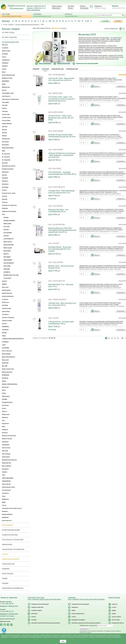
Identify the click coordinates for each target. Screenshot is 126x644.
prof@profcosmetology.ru (7, 616)
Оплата (70, 8)
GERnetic (5, 208)
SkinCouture (6, 457)
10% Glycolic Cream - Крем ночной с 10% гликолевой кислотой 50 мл (62, 79)
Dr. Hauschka (6, 160)
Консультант (56, 8)
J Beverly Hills (7, 308)
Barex (4, 72)
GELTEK (5, 199)
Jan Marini (5, 314)
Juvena (4, 324)
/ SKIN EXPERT (58, 112)
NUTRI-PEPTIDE (9, 245)
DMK (4, 151)
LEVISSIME (5, 348)
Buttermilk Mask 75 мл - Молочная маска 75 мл (61, 285)
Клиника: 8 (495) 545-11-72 (36, 8)
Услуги (74, 617)
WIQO (4, 502)
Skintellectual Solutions (9, 460)
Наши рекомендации (11, 530)
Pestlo (4, 408)
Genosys (5, 202)
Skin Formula (6, 448)
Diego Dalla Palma (8, 148)
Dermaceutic (6, 139)
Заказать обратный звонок (33, 10)
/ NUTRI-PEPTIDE (59, 75)
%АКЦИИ (105, 21)
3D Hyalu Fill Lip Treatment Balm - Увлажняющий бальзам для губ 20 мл (62, 136)
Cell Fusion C (6, 96)
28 (52, 338)
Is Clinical (5, 299)
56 (54, 338)
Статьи (114, 607)
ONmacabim (6, 396)
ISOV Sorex (6, 302)
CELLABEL (5, 102)
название (45, 69)
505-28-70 (7, 604)
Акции (5, 578)
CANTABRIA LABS (8, 93)
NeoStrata (5, 378)
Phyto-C (5, 411)
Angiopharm (6, 60)
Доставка (71, 6)
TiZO (3, 475)
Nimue (4, 381)
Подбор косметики (10, 535)
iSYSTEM (5, 305)
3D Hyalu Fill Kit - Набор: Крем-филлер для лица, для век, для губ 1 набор (61, 118)
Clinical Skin (6, 114)
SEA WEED (7, 257)
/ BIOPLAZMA (57, 93)
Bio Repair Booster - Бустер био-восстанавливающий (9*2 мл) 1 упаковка (60, 249)
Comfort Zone (6, 117)
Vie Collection (6, 490)
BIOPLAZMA (7, 224)
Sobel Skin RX (6, 463)
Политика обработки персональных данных (46, 623)
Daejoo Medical (7, 124)
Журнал (79, 15)
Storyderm (5, 469)
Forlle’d (4, 190)
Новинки (36, 69)
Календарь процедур (78, 620)
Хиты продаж (8, 574)
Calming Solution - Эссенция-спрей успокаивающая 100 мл (61, 323)
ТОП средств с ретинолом (13, 540)
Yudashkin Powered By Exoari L (12, 508)
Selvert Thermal (7, 439)
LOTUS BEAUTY (9, 239)
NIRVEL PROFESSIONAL (10, 384)
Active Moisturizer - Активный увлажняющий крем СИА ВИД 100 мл (62, 173)
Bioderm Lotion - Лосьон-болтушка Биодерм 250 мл (61, 267)
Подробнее (121, 86)
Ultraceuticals (6, 484)
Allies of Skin (6, 51)
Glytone (4, 281)
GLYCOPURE (8, 233)
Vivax (4, 496)
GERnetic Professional (9, 211)
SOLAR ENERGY (9, 263)
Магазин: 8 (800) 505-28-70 (36, 6)
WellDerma (5, 499)
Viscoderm (5, 493)
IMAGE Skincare (7, 293)
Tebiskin (5, 472)
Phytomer (5, 417)
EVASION (5, 178)
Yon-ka (4, 505)
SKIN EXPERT (8, 260)
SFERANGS (6, 445)
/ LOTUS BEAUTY (59, 187)
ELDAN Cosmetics (8, 169)
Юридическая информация (40, 604)
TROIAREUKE (6, 481)
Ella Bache (5, 172)
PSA (3, 420)
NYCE (4, 390)
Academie (5, 48)
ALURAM (5, 54)
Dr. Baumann (6, 154)
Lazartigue (5, 342)
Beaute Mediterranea (8, 75)
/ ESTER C (56, 243)
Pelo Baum (5, 405)
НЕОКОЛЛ (5, 517)
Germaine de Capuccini (9, 205)
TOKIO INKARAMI (8, 478)
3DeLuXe (5, 45)
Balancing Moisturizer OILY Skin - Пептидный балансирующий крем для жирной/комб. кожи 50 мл (62, 230)
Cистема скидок (36, 610)
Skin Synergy (6, 454)
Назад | (5, 24)
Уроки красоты (7, 520)
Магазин (16, 15)
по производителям (10, 42)
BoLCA (4, 90)
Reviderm (5, 430)
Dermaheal (5, 142)
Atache (4, 69)
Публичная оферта (118, 623)
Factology (5, 187)
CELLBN (5, 105)
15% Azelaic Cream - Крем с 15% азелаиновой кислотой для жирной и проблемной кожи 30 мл (62, 99)
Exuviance (5, 184)
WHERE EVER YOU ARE (11, 275)
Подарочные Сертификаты (13, 549)
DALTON (5, 127)
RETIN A (6, 254)
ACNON (6, 218)
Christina (5, 111)
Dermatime (5, 145)
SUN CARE (7, 266)
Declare (4, 136)
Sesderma (5, 442)
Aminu (4, 57)
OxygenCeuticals (7, 402)
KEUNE (4, 333)
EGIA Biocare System (9, 166)
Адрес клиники (57, 6)
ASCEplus (5, 63)
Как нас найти (116, 617)
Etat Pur (5, 175)
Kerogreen (5, 330)
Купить (97, 86)
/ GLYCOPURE (57, 206)
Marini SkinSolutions (9, 357)
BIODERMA (6, 81)
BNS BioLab (6, 87)
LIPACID (6, 236)
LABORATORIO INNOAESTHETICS (13, 339)
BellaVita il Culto (7, 78)
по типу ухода (8, 33)
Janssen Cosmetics (8, 318)
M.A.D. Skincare (7, 351)
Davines (5, 133)
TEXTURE (7, 269)
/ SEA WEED (57, 168)
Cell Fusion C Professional (10, 99)
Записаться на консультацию (87, 63)
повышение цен (58, 69)
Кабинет (83, 6)
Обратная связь (5, 621)
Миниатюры (7, 545)
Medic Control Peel (8, 369)
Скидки (5, 583)
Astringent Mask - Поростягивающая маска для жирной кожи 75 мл (61, 192)
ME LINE (5, 366)
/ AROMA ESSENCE (59, 299)
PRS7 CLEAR (8, 248)
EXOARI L (5, 181)
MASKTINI (5, 363)
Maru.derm (5, 360)
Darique (4, 130)
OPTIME (5, 399)
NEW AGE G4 (8, 242)
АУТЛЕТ (118, 21)
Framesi (5, 196)
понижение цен (72, 69)
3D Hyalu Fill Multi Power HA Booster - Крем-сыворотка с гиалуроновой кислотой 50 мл (62, 155)
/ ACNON (55, 318)
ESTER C (6, 230)
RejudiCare (5, 424)
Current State (6, 121)
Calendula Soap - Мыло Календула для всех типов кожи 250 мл (62, 304)
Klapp (4, 336)
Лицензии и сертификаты (13, 588)
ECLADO (5, 163)
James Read (6, 311)
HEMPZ (4, 284)
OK (63, 641)
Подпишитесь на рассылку (88, 625)
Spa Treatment (7, 466)
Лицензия (75, 607)
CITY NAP (7, 227)
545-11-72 (7, 611)
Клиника (47, 15)
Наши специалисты (78, 614)
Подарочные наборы (11, 559)
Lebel (4, 345)
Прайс (73, 610)
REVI (4, 427)
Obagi (4, 393)
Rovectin (5, 433)
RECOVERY (7, 251)
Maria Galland (6, 354)
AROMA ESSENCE (9, 221)
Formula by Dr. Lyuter (9, 193)
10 (122, 338)
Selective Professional (9, 436)
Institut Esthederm (8, 296)
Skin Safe (5, 451)
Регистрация (84, 8)
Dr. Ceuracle (6, 157)
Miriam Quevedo (7, 372)
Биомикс (5, 511)
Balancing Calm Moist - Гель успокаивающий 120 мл (58, 211)
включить (64, 28)
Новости (115, 604)
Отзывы (34, 620)
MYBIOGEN (6, 375)
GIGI (50, 75)
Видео (114, 610)
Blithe (4, 84)
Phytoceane (6, 414)
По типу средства (9, 37)
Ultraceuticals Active (8, 487)
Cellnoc (4, 108)
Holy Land (5, 287)
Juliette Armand (7, 321)
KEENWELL (6, 327)
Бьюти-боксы (8, 525)
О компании (7, 278)
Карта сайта (116, 620)
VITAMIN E (7, 272)
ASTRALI (5, 66)
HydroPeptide (6, 290)
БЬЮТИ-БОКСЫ (7, 514)
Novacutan (5, 387)
